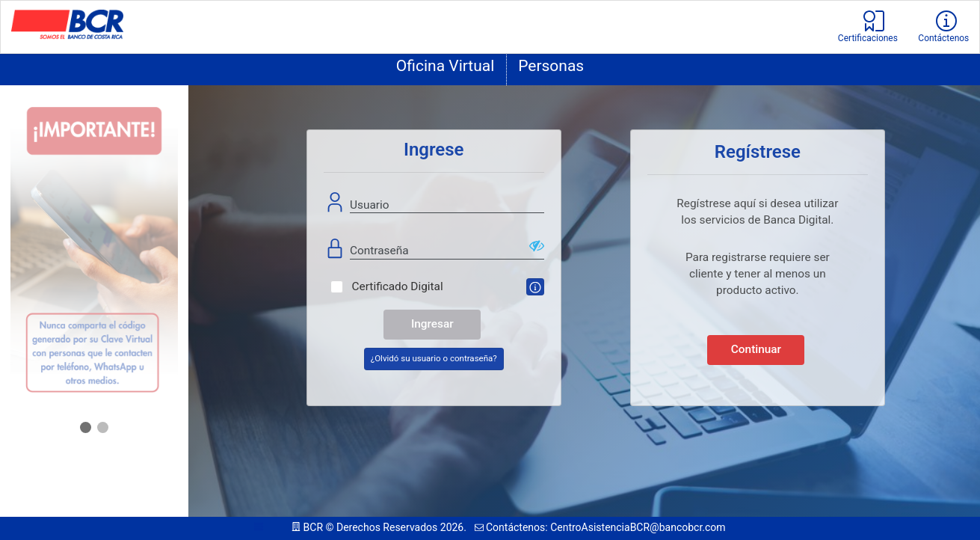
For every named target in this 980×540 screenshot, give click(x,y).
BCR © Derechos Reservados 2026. (380, 527)
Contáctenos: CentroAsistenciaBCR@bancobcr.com (600, 527)
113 (270, 527)
